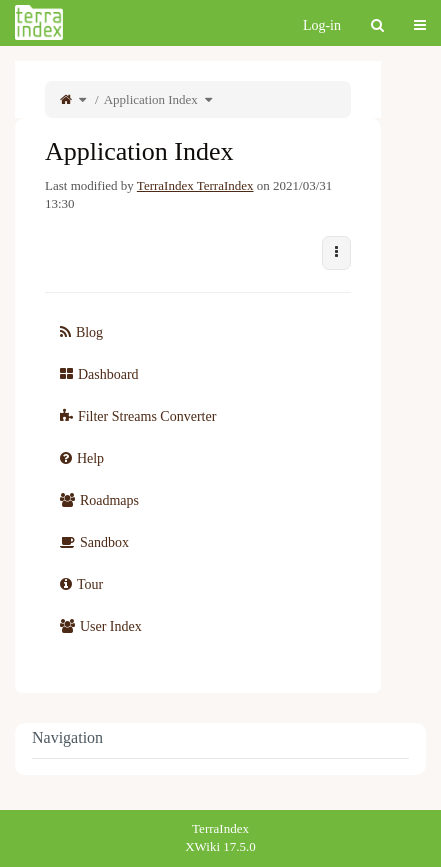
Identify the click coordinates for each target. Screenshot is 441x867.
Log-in (322, 25)
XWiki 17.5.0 (220, 846)
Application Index (151, 99)
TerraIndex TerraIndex (195, 185)
